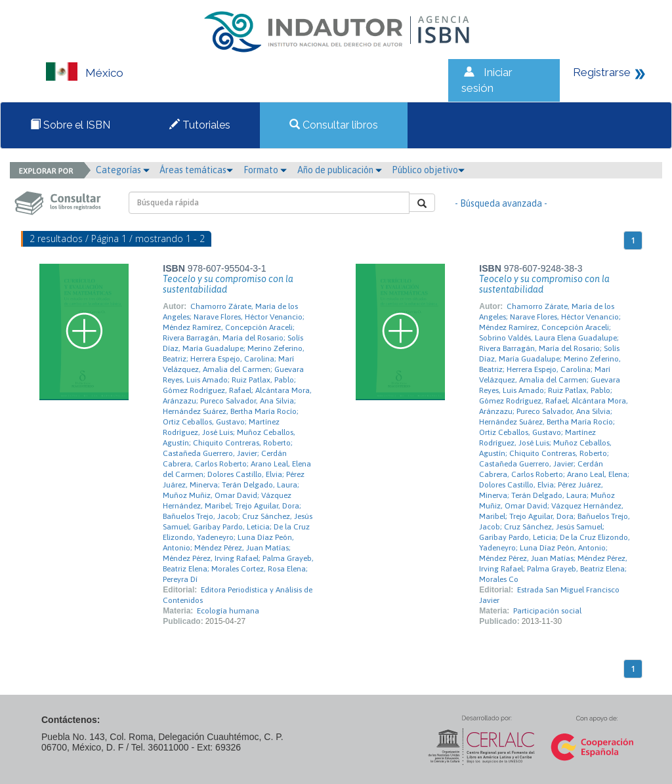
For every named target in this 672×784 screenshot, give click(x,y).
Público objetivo (428, 170)
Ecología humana (228, 611)
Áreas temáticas (196, 170)
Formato (265, 170)
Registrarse (602, 72)
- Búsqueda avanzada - (501, 203)
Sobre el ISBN (70, 125)
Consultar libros (334, 125)
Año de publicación (340, 170)
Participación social (547, 611)
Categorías (123, 170)
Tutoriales (200, 125)
